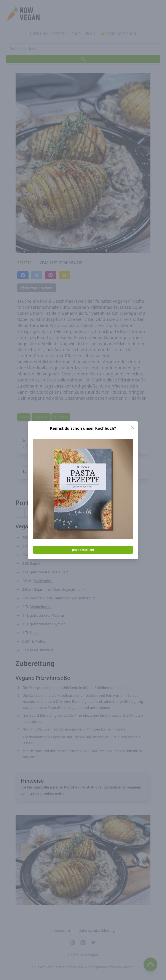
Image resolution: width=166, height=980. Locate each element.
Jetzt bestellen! (83, 550)
